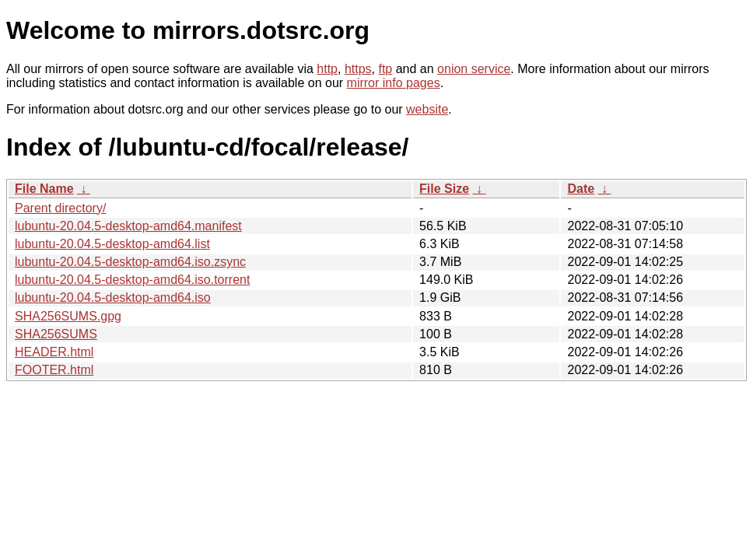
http (327, 69)
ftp (385, 69)
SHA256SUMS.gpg (68, 316)
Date (581, 189)
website (427, 109)
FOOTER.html (54, 370)
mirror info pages (394, 83)
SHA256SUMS (56, 334)
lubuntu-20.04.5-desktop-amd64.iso (113, 297)
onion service (474, 69)
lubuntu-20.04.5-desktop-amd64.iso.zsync (130, 262)
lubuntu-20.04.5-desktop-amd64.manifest (128, 226)
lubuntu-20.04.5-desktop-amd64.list (112, 244)
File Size (444, 189)
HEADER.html (54, 352)
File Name (44, 189)
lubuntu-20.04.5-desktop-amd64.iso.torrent (132, 280)
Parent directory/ (60, 208)
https (358, 69)
